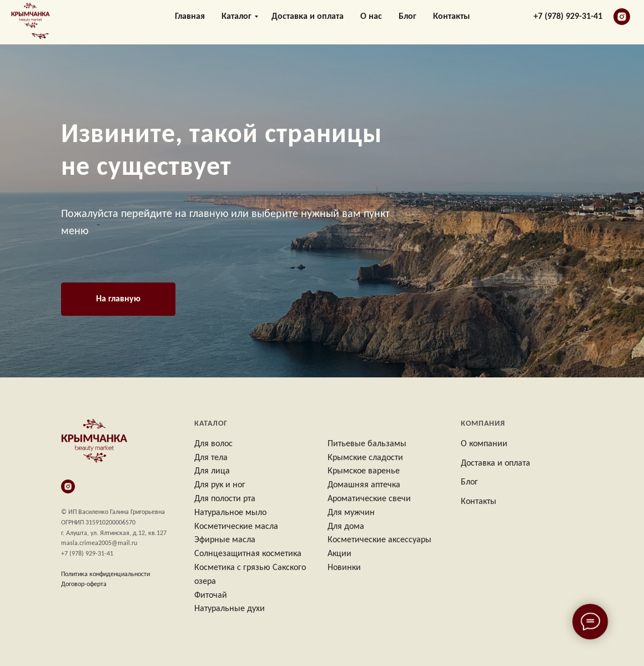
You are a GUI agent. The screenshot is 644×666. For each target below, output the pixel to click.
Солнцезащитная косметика (248, 554)
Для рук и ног (220, 485)
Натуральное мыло (230, 513)
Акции (339, 554)
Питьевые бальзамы (367, 444)
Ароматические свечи (369, 499)
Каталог (237, 22)
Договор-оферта (84, 584)
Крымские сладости (365, 458)
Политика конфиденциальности (105, 574)
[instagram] (622, 22)
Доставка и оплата (308, 22)
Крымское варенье (364, 471)
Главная (190, 22)
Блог (407, 22)
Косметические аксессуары (379, 540)
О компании (484, 444)
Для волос (213, 444)
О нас (371, 22)
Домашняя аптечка (364, 485)
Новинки (344, 568)
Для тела (211, 458)
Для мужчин (351, 513)
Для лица (212, 471)
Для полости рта (225, 499)
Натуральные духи (230, 609)
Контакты (451, 22)
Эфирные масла (225, 540)
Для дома (346, 527)
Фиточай (211, 596)
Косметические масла (236, 527)
